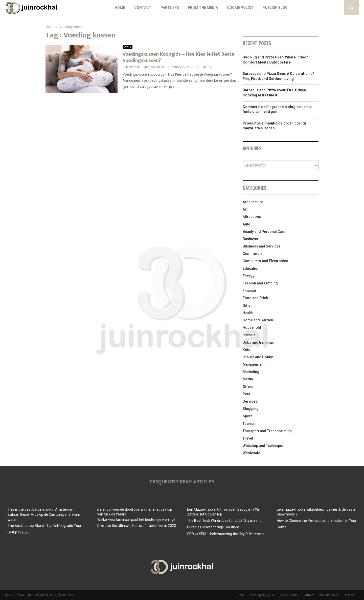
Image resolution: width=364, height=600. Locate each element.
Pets (246, 394)
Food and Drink (255, 298)
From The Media (203, 8)
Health (248, 313)
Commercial (253, 254)
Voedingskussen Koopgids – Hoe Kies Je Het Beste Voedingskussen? (178, 57)
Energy (248, 276)
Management (254, 364)
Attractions (252, 217)
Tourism (250, 424)
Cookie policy (240, 8)
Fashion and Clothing (260, 283)
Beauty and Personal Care (264, 232)
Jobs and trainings (258, 342)
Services (250, 401)
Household (252, 327)
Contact (143, 8)
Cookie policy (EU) (261, 595)
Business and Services (262, 246)
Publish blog (275, 8)
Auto (246, 224)
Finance (249, 291)
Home (120, 8)
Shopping (251, 409)
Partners (170, 8)
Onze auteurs (288, 595)
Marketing (251, 372)
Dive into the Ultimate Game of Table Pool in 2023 (137, 526)
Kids (246, 350)
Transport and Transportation (267, 431)
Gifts (247, 305)
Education (251, 268)
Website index (329, 595)
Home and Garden (258, 320)
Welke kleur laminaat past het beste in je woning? (136, 520)
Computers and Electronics (265, 261)
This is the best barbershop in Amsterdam (41, 509)
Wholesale (251, 453)
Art (245, 209)
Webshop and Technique (263, 446)
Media (248, 379)
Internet (249, 335)
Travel (248, 438)
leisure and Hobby (258, 357)
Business (250, 239)
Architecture (253, 202)
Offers (128, 47)
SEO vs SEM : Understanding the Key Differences (226, 534)
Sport (247, 416)
